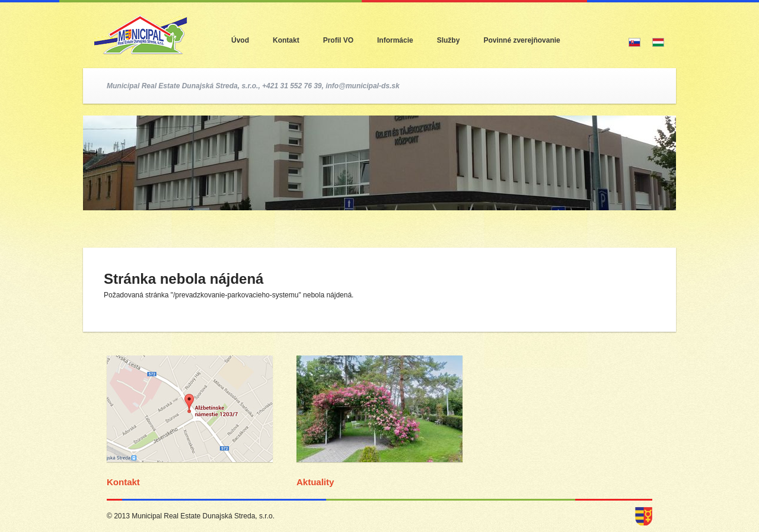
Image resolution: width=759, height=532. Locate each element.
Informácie (395, 40)
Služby (449, 40)
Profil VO (338, 40)
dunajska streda (644, 516)
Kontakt (286, 40)
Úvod (240, 40)
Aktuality (315, 482)
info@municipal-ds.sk (362, 86)
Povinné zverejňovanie (522, 40)
